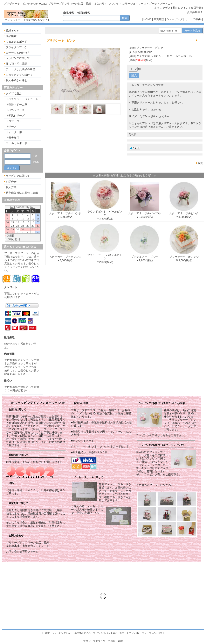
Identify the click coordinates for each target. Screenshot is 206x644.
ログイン (183, 8)
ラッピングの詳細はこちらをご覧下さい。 (161, 435)
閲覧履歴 (159, 19)
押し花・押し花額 (16, 64)
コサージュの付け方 (18, 53)
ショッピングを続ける (19, 75)
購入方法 (11, 187)
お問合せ (11, 182)
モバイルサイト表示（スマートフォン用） (119, 633)
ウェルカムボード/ (181, 56)
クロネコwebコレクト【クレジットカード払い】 (100, 446)
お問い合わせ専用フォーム (22, 552)
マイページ (89, 633)
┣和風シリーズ (15, 115)
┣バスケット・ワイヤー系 (22, 99)
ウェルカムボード (16, 42)
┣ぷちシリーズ (15, 110)
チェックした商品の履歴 (20, 69)
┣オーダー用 (14, 132)
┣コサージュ (14, 121)
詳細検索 (85, 13)
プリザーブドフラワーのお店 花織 (103, 641)
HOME (147, 19)
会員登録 (196, 8)
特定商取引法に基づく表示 (22, 193)
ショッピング (174, 19)
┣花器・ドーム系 (16, 105)
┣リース (11, 127)
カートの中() (193, 19)
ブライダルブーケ (16, 47)
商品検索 (11, 36)
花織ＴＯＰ (12, 31)
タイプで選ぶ (14, 93)
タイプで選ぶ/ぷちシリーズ (153, 56)
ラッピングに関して (18, 58)
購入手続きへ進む (16, 80)
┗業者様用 (12, 138)
